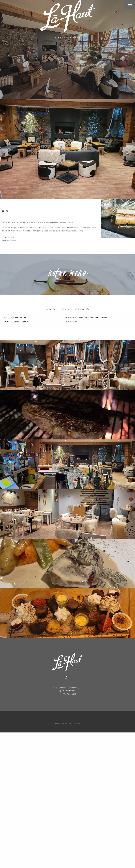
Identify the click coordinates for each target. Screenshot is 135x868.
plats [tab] (66, 309)
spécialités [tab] (82, 309)
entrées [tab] (51, 309)
